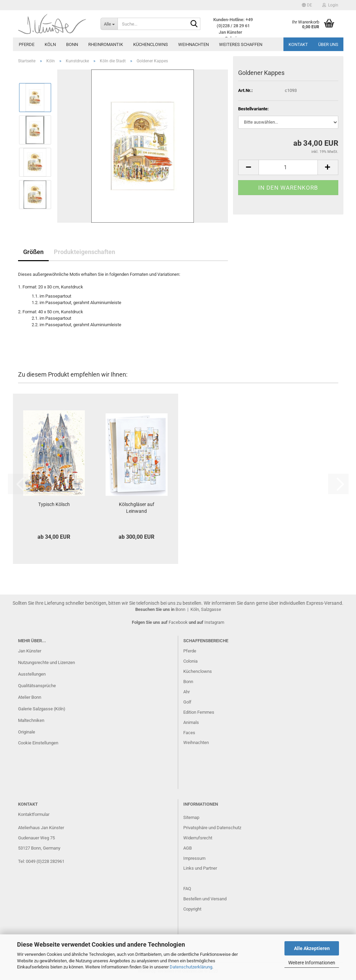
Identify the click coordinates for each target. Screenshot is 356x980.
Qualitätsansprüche (37, 686)
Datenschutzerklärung (191, 967)
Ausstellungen (32, 674)
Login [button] (330, 5)
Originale (27, 732)
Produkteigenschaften (84, 252)
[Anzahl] (288, 167)
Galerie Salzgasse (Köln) (42, 709)
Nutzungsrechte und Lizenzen (47, 662)
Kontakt (298, 44)
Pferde (27, 44)
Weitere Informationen (312, 963)
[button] (307, 5)
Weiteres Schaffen (241, 44)
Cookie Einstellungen (38, 743)
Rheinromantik (106, 44)
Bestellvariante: (253, 109)
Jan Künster (30, 651)
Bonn (72, 44)
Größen (33, 252)
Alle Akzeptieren (312, 948)
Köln (50, 44)
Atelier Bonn (30, 697)
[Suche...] (109, 24)
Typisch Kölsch (54, 504)
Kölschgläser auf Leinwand (137, 508)
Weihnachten (194, 44)
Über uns (328, 44)
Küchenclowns (151, 44)
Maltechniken (31, 720)
